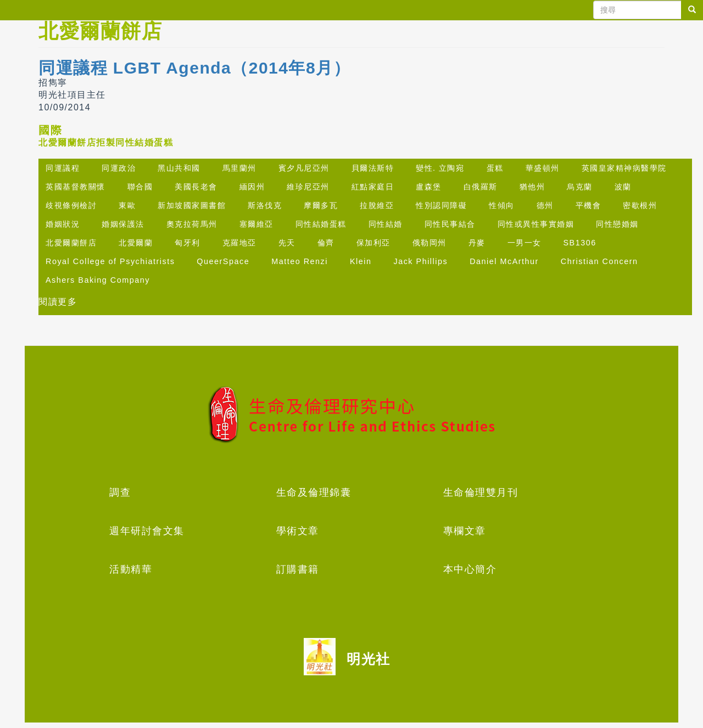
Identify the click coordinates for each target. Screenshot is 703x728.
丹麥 (477, 243)
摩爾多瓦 (321, 205)
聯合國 (140, 187)
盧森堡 (429, 187)
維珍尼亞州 (308, 187)
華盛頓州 (543, 168)
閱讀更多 (58, 302)
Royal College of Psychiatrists (110, 261)
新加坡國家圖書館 (192, 205)
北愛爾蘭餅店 (71, 243)
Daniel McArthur (504, 261)
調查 (120, 492)
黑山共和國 (179, 168)
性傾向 (502, 205)
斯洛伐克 (265, 205)
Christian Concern (599, 261)
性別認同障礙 (441, 205)
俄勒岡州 (429, 243)
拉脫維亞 (377, 205)
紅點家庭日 (373, 187)
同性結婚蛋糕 (321, 224)
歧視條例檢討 (71, 205)
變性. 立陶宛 (440, 168)
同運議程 (63, 168)
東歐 (127, 205)
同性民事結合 (450, 224)
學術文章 (298, 531)
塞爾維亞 (256, 224)
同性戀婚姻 (617, 224)
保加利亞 (373, 243)
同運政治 (119, 168)
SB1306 (580, 243)
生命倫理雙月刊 (481, 492)
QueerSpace (223, 261)
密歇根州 (640, 205)
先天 (287, 243)
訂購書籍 (298, 569)
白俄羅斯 (481, 187)
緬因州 (252, 187)
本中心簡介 (470, 569)
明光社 (369, 659)
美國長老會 (196, 187)
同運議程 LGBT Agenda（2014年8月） (194, 68)
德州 (545, 205)
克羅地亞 (239, 243)
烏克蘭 (580, 187)
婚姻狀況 (63, 224)
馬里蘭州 (239, 168)
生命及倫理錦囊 (314, 492)
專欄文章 (465, 531)
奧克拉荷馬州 (192, 224)
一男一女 (525, 243)
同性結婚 (386, 224)
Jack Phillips (420, 261)
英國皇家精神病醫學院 (624, 168)
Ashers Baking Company (98, 280)
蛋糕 (495, 168)
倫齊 (326, 243)
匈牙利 (188, 243)
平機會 (588, 205)
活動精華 (131, 569)
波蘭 (623, 187)
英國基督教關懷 (76, 187)
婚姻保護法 (123, 224)
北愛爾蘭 (136, 243)
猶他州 (532, 187)
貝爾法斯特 (373, 168)
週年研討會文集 (147, 531)
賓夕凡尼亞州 (304, 168)
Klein (361, 261)
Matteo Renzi (300, 261)
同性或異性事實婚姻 (536, 224)
